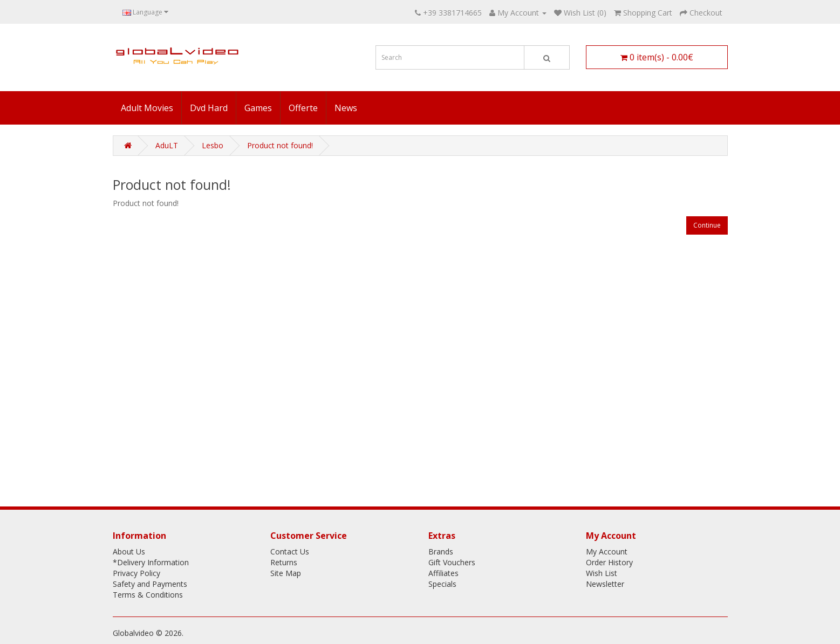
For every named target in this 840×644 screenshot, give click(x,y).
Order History (609, 562)
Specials (442, 584)
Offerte (303, 108)
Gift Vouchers (452, 562)
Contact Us (290, 551)
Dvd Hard (209, 108)
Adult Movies (147, 108)
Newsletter (605, 584)
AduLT (167, 145)
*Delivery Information (151, 562)
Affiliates (443, 573)
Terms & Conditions (148, 595)
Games (258, 108)
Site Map (286, 573)
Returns (284, 562)
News (346, 108)
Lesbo (213, 145)
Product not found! (280, 145)
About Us (129, 551)
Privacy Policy (136, 573)
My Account (607, 551)
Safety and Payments (150, 584)
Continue (707, 225)
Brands (441, 551)
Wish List (602, 573)
